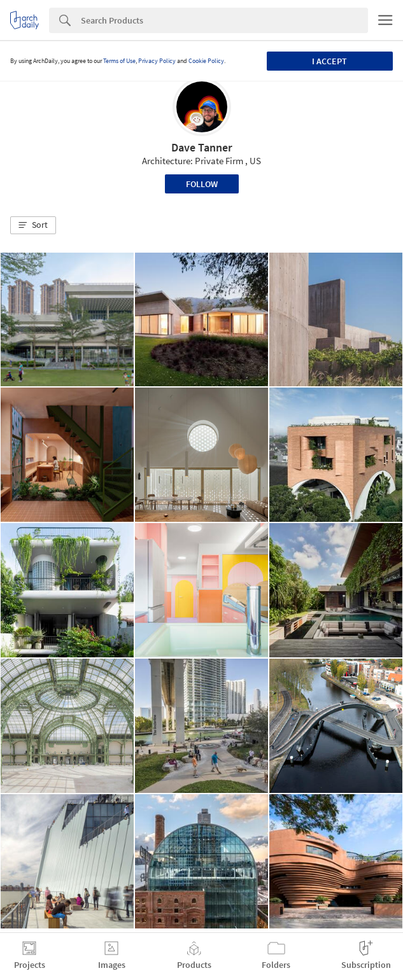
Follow (202, 184)
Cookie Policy (206, 61)
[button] (33, 225)
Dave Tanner (202, 147)
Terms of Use (119, 61)
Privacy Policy (157, 61)
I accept (329, 61)
